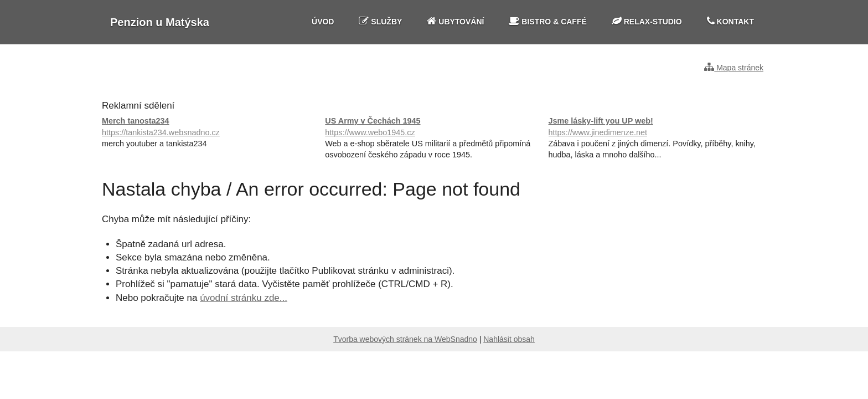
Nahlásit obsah (509, 339)
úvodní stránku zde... (244, 298)
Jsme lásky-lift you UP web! (657, 127)
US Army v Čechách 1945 (434, 127)
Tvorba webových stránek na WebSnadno (405, 339)
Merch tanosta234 (211, 127)
